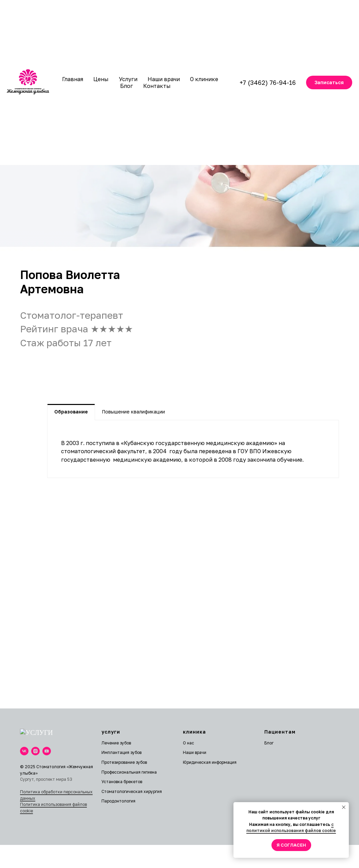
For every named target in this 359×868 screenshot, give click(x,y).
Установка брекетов (122, 782)
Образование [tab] (71, 412)
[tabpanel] (193, 449)
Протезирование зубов (124, 762)
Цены (101, 79)
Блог (127, 86)
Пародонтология (118, 801)
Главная (73, 79)
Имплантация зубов (121, 752)
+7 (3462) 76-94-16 (268, 82)
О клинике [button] (204, 79)
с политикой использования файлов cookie (291, 828)
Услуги (128, 79)
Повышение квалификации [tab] (133, 412)
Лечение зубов (116, 743)
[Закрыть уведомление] (344, 807)
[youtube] (47, 749)
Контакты (157, 86)
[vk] (24, 749)
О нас (188, 743)
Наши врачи (164, 79)
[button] (329, 82)
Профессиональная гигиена (129, 772)
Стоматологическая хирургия (132, 791)
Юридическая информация (210, 762)
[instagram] (35, 749)
